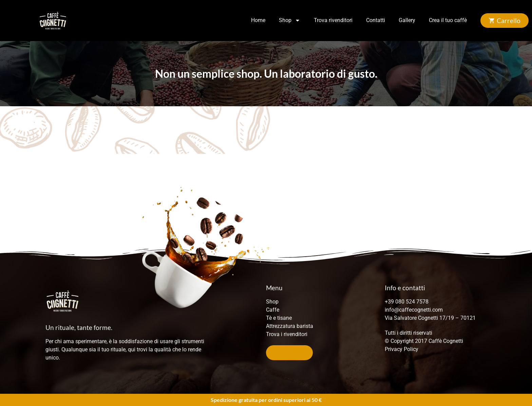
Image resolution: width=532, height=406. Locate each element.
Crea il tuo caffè (448, 20)
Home (258, 20)
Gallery (407, 20)
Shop (290, 20)
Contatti (376, 20)
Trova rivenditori (333, 20)
